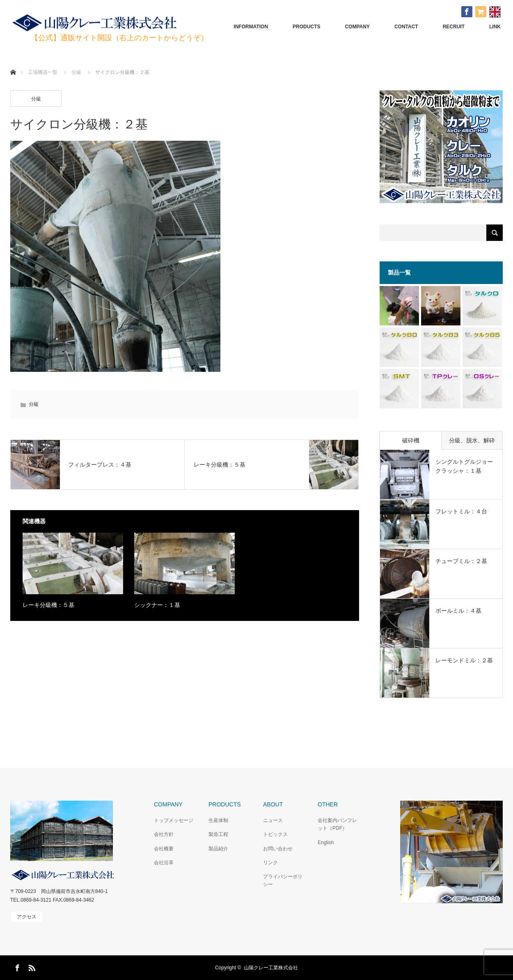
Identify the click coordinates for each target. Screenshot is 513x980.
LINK (495, 27)
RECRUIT (454, 27)
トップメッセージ (174, 820)
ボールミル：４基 (458, 611)
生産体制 (218, 820)
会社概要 (164, 849)
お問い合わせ (278, 849)
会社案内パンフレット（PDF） (337, 824)
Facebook (16, 966)
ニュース (273, 820)
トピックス (275, 834)
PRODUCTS (306, 27)
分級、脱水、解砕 (472, 440)
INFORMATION (251, 27)
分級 (36, 99)
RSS (31, 966)
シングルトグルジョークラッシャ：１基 (464, 466)
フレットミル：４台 (461, 511)
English (326, 843)
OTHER (328, 804)
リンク (270, 863)
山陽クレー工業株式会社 (271, 968)
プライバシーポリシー (283, 880)
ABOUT (273, 804)
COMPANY (357, 27)
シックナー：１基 (157, 605)
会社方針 (164, 834)
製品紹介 (218, 849)
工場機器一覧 (43, 72)
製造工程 (218, 834)
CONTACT (406, 27)
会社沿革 (164, 863)
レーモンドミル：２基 (464, 660)
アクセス (27, 917)
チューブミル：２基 (461, 561)
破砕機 (411, 440)
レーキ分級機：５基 (48, 605)
